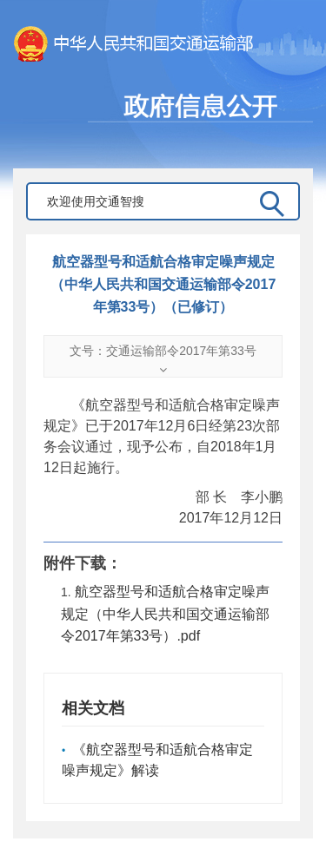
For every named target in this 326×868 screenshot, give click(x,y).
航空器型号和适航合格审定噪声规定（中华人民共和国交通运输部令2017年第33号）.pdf (165, 614)
